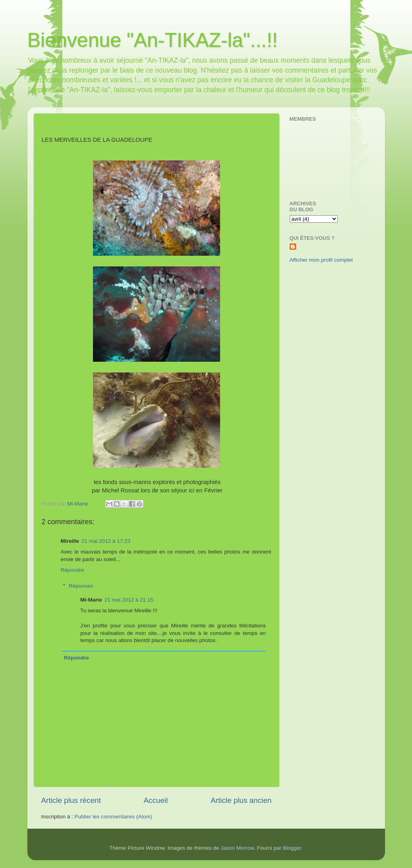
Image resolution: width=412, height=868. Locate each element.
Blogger (292, 848)
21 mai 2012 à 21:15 (129, 600)
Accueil (156, 800)
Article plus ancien (241, 800)
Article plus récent (71, 800)
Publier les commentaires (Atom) (114, 817)
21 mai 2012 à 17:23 (106, 541)
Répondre (73, 570)
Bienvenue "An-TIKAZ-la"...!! (153, 40)
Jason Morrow (237, 848)
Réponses (81, 586)
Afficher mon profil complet (321, 260)
